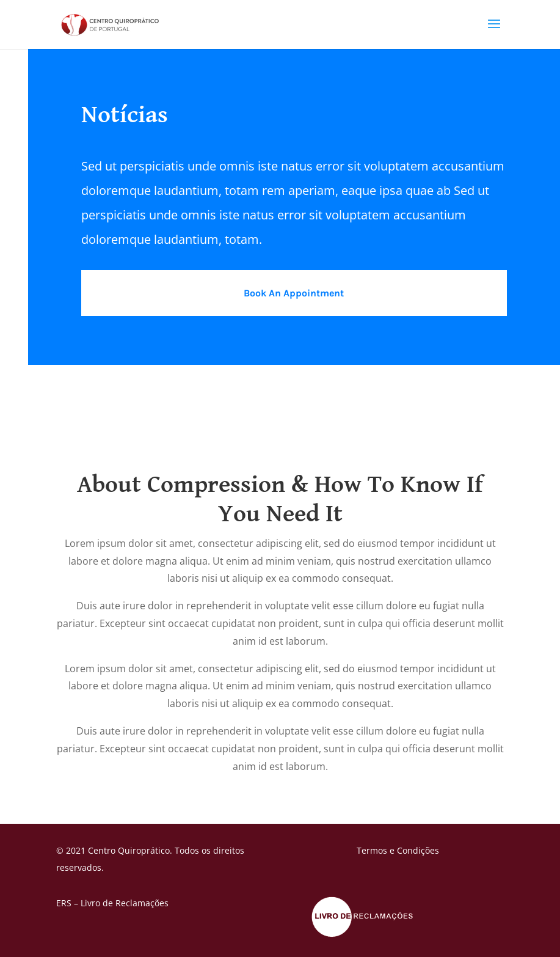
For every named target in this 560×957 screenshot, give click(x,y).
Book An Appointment (294, 293)
